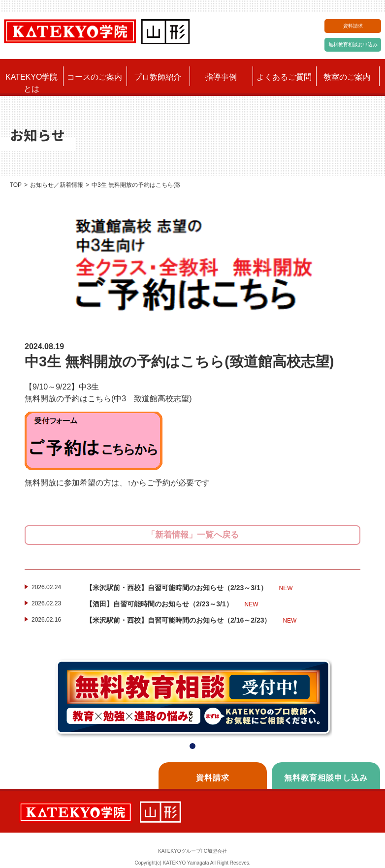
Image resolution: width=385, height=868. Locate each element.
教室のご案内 (347, 77)
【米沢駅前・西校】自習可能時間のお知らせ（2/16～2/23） (191, 621)
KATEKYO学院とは (32, 83)
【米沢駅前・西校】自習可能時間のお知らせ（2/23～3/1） (189, 588)
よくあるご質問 (284, 77)
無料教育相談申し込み (326, 778)
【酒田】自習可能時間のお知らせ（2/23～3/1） (172, 604)
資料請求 (353, 26)
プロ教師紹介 (158, 77)
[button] (192, 746)
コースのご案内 (95, 77)
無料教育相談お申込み (353, 45)
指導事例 (221, 77)
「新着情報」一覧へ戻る (193, 535)
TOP (16, 185)
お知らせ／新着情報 (57, 185)
